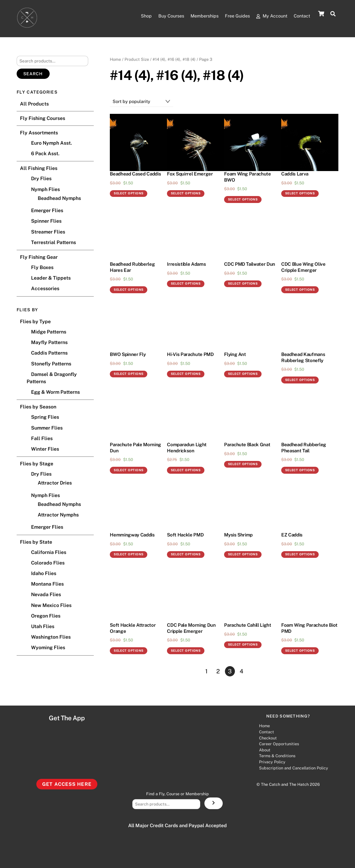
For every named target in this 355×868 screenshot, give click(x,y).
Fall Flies (42, 438)
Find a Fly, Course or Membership (177, 794)
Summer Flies (47, 428)
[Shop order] (141, 102)
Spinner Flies (46, 221)
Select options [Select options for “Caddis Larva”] (300, 194)
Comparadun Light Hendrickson (187, 448)
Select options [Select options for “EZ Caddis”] (300, 555)
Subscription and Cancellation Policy (294, 768)
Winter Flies (45, 449)
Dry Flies (41, 179)
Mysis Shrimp (238, 535)
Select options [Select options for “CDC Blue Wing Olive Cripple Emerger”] (300, 290)
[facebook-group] (177, 773)
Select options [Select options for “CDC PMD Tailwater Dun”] (243, 284)
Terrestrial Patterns (54, 242)
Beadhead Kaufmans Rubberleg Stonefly (303, 358)
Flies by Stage (37, 464)
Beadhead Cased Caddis (135, 174)
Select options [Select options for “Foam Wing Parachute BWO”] (243, 200)
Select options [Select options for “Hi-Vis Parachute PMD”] (186, 374)
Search (33, 74)
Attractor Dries (55, 483)
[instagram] (149, 773)
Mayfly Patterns (49, 343)
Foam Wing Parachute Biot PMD (309, 628)
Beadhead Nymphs (59, 198)
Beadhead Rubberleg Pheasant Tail (304, 448)
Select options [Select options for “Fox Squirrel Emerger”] (186, 194)
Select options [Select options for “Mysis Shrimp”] (243, 555)
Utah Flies (43, 627)
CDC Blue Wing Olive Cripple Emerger (303, 267)
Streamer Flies (48, 232)
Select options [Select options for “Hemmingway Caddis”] (129, 555)
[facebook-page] (190, 773)
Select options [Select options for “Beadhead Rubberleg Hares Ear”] (129, 290)
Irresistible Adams (186, 264)
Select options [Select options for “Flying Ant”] (243, 374)
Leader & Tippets (51, 278)
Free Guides (223, 17)
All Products (34, 104)
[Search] (214, 804)
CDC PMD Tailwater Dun (250, 264)
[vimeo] (204, 773)
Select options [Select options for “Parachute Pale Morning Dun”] (129, 470)
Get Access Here (67, 784)
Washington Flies (51, 637)
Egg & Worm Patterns (55, 392)
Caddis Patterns (49, 353)
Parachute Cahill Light (248, 625)
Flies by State (36, 542)
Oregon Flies (46, 616)
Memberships (181, 17)
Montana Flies (47, 584)
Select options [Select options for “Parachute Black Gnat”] (243, 464)
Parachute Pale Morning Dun (135, 448)
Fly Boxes (42, 268)
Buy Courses (137, 17)
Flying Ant (235, 355)
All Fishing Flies (39, 168)
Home (115, 59)
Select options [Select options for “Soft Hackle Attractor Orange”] (129, 651)
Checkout (268, 738)
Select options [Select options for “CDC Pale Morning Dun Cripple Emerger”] (186, 651)
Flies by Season (38, 407)
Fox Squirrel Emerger (190, 174)
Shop (103, 17)
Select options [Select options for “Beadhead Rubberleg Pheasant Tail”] (300, 470)
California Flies (49, 552)
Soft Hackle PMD (185, 535)
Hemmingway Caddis (132, 535)
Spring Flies (45, 417)
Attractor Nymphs (58, 515)
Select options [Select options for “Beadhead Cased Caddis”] (129, 194)
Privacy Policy (272, 762)
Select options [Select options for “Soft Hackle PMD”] (186, 555)
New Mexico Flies (51, 605)
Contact (302, 16)
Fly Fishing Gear (39, 257)
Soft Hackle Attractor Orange (133, 628)
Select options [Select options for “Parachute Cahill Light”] (243, 645)
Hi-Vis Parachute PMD (190, 355)
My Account (268, 17)
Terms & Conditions (277, 756)
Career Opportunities (279, 744)
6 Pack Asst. (45, 154)
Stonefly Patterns (51, 364)
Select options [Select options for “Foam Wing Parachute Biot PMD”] (300, 651)
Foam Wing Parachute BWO (248, 177)
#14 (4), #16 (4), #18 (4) (174, 59)
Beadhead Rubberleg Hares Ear (132, 267)
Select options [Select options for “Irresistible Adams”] (186, 284)
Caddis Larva (295, 174)
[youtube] (163, 773)
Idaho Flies (44, 574)
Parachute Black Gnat (247, 445)
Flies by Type (35, 322)
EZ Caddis (292, 535)
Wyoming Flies (48, 648)
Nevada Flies (46, 595)
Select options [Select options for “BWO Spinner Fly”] (129, 374)
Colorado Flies (48, 563)
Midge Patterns (49, 332)
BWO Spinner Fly (128, 355)
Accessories (45, 289)
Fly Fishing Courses (43, 118)
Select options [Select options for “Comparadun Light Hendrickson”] (186, 470)
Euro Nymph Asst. (51, 143)
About (265, 750)
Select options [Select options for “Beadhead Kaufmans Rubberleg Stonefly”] (300, 380)
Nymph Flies (45, 189)
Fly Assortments (39, 133)
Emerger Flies (47, 211)
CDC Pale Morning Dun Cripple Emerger (191, 628)
